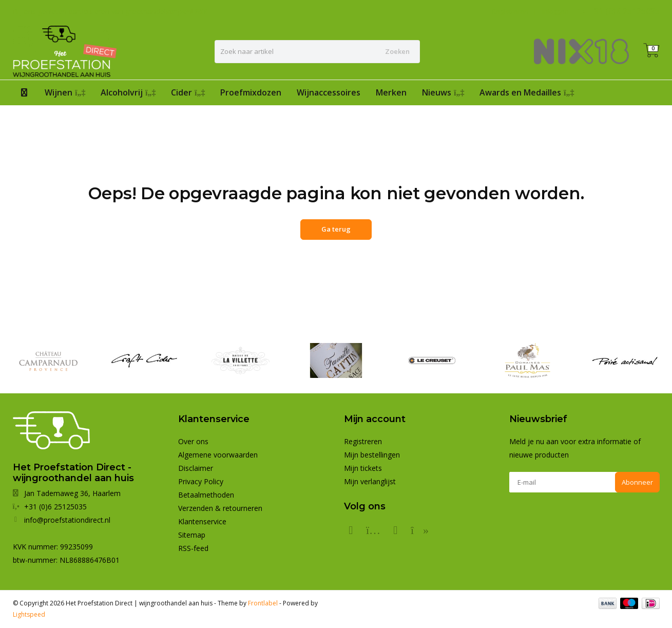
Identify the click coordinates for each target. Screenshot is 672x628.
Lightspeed (29, 614)
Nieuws (443, 92)
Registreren (510, 11)
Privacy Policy (201, 481)
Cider (188, 92)
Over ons (193, 441)
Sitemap (192, 535)
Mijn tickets (363, 468)
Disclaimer (196, 468)
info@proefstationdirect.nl (67, 520)
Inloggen (555, 11)
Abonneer (637, 482)
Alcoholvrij (128, 92)
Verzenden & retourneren (220, 508)
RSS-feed (193, 548)
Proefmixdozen (251, 92)
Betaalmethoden (206, 495)
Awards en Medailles (527, 92)
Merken (391, 92)
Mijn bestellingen (372, 455)
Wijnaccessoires (329, 92)
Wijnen (65, 92)
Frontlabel (263, 603)
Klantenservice (202, 521)
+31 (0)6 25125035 (624, 11)
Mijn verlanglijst (370, 481)
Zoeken (397, 51)
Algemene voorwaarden (218, 455)
